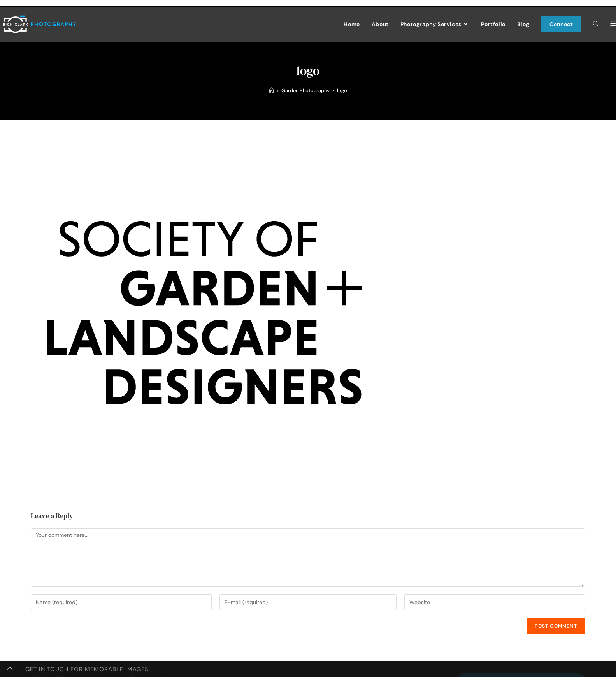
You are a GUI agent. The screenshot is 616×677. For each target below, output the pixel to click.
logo (342, 91)
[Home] (271, 91)
